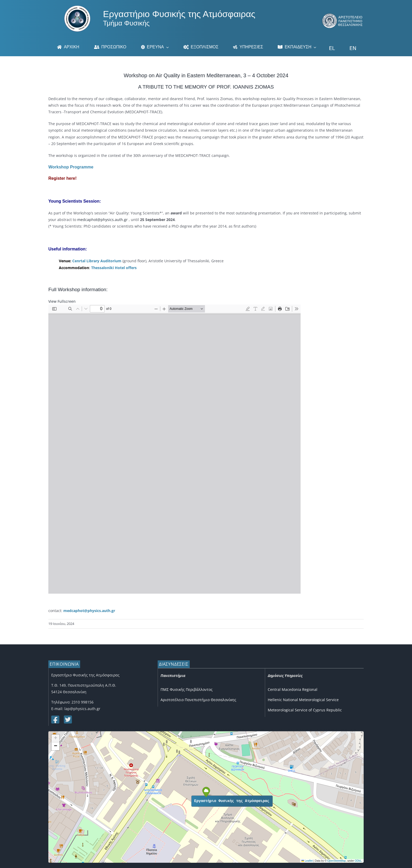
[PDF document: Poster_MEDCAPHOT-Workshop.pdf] (174, 449)
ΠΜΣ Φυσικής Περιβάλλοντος (187, 689)
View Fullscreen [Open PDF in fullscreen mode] (62, 301)
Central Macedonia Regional (293, 689)
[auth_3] (343, 15)
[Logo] (77, 7)
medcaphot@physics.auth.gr (102, 220)
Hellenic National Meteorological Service (303, 700)
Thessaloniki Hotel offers (114, 268)
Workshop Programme (71, 167)
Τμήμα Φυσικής (126, 23)
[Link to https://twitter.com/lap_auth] (68, 720)
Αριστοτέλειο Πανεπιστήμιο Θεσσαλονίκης (198, 700)
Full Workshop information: (78, 289)
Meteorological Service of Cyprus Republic (305, 710)
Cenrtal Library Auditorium (97, 261)
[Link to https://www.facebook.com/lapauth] (55, 720)
